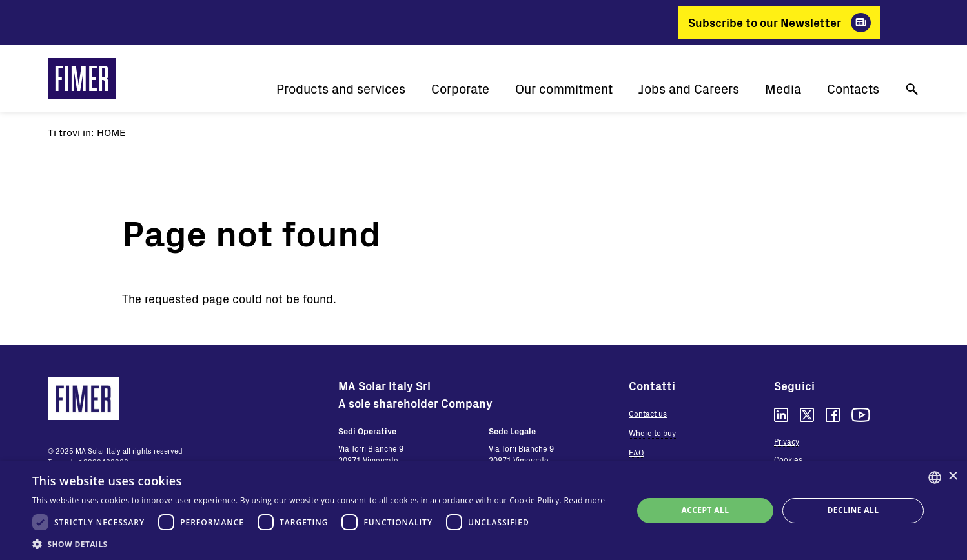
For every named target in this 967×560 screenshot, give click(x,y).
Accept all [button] (706, 510)
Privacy (787, 441)
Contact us (648, 414)
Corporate (460, 89)
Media (783, 89)
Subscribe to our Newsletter (765, 23)
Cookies (788, 459)
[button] (319, 544)
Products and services (341, 89)
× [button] (952, 476)
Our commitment (564, 89)
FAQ (636, 452)
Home (111, 132)
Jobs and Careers (689, 89)
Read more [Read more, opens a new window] (584, 500)
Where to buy (652, 433)
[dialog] (483, 511)
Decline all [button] (853, 510)
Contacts (853, 89)
